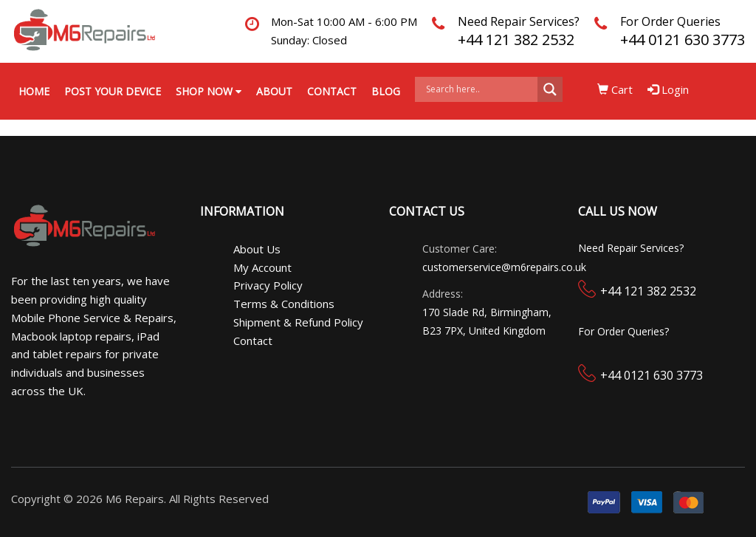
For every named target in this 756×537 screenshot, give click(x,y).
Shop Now (209, 91)
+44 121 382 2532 (516, 40)
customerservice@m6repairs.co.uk (504, 267)
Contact (332, 91)
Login (668, 89)
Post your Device (113, 91)
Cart (615, 89)
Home (34, 91)
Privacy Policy (268, 285)
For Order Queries (670, 21)
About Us (257, 249)
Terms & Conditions (284, 304)
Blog (386, 91)
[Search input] (480, 89)
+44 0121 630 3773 (683, 40)
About (274, 91)
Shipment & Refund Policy (298, 322)
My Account (262, 267)
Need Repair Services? (519, 21)
